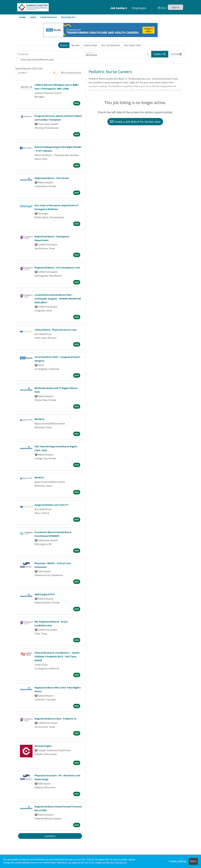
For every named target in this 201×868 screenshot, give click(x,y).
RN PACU (39, 419)
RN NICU (39, 477)
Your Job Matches (111, 45)
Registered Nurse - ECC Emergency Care (57, 267)
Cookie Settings (178, 861)
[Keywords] (50, 54)
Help (162, 8)
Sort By (22, 73)
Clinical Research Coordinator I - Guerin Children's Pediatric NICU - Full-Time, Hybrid (57, 656)
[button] (176, 54)
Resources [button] (68, 17)
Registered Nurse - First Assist (52, 178)
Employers (139, 8)
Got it (193, 861)
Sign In (175, 7)
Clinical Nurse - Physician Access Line (56, 330)
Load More (50, 836)
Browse (75, 45)
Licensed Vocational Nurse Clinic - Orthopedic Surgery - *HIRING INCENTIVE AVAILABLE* (58, 299)
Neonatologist (43, 746)
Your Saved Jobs (132, 45)
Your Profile (49, 17)
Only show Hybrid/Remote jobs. (37, 59)
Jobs (33, 17)
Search (64, 45)
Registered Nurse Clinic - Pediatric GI (56, 719)
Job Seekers (119, 8)
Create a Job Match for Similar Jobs (135, 122)
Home (22, 17)
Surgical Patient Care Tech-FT (52, 505)
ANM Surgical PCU (45, 594)
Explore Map (90, 45)
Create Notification (71, 73)
